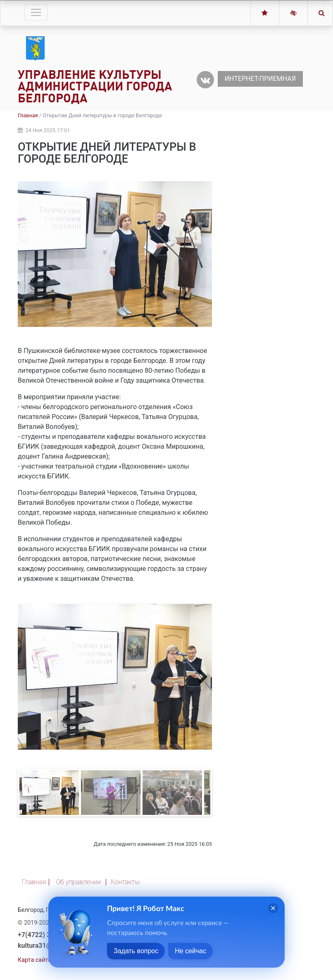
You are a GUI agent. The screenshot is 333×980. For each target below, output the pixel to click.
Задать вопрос (136, 951)
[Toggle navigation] (36, 12)
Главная (28, 115)
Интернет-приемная (260, 79)
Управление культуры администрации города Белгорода (95, 86)
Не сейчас (190, 951)
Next (200, 676)
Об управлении (78, 882)
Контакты (125, 882)
